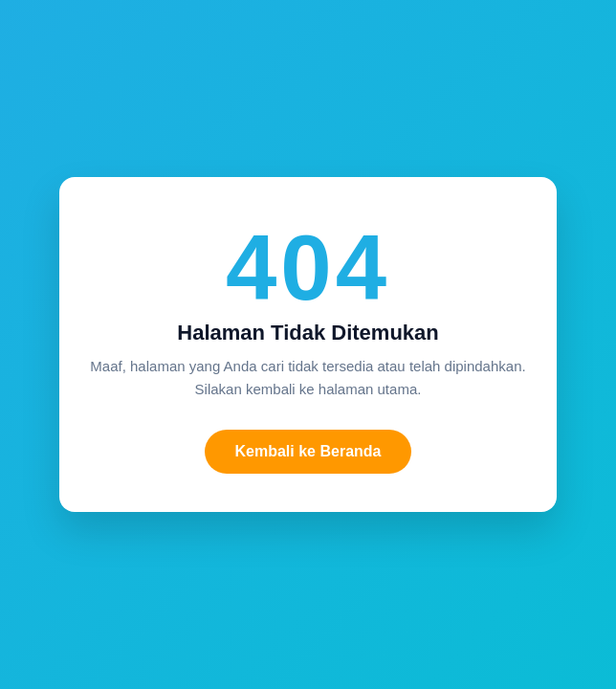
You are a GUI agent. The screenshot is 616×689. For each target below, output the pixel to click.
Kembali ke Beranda (308, 451)
